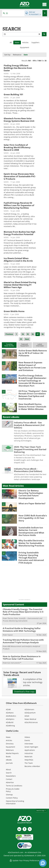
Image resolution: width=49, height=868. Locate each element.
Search (9, 773)
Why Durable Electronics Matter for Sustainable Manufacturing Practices (31, 543)
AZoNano (10, 713)
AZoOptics (10, 719)
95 (28, 334)
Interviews (29, 744)
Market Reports (12, 753)
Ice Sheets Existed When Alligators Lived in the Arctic (18, 260)
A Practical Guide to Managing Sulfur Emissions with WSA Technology (22, 629)
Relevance (17, 55)
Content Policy (12, 798)
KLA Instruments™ (14, 663)
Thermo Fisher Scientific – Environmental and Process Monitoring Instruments (22, 620)
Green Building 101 (13, 94)
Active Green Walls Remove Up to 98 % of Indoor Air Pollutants (33, 353)
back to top (41, 810)
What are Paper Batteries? (32, 503)
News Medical (30, 719)
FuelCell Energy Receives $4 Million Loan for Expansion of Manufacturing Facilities (19, 205)
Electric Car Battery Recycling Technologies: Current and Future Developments (31, 494)
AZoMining (10, 726)
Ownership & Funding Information (15, 802)
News (8, 737)
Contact (9, 779)
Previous (9, 334)
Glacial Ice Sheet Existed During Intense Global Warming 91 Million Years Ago (20, 285)
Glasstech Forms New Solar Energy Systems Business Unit (19, 120)
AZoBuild (10, 722)
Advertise (10, 782)
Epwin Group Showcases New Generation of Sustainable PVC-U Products (20, 176)
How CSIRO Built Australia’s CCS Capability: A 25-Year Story (33, 518)
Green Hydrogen (31, 747)
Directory (10, 744)
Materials (28, 757)
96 (33, 334)
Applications (30, 750)
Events (27, 740)
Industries (29, 753)
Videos (27, 737)
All (11, 42)
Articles (25, 42)
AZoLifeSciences (31, 722)
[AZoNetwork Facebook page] (25, 829)
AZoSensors (29, 709)
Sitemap (9, 795)
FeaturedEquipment (25, 345)
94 (23, 334)
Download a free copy (24, 692)
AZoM (8, 709)
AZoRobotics (11, 716)
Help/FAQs (29, 760)
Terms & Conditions (14, 786)
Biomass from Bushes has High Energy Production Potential (20, 233)
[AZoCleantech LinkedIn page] (19, 829)
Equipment (25, 47)
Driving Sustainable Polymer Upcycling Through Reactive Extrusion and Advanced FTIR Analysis (31, 558)
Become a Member (32, 766)
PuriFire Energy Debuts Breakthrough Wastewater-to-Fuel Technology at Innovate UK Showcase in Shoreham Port (33, 381)
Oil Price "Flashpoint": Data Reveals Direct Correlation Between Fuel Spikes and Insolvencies (33, 395)
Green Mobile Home (14, 311)
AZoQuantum (30, 713)
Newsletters (11, 776)
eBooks (9, 760)
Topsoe (10, 635)
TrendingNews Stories (9, 345)
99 (21, 339)
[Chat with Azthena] (43, 863)
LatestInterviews (40, 345)
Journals (9, 763)
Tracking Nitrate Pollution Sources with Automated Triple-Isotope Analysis (23, 641)
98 (43, 334)
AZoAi (27, 716)
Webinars (10, 750)
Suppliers (35, 42)
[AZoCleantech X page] (30, 829)
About (8, 769)
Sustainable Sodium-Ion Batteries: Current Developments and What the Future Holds (31, 531)
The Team (29, 763)
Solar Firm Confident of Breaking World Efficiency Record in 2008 (17, 147)
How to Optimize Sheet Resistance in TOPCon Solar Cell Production (22, 658)
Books (8, 757)
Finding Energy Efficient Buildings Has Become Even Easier (18, 68)
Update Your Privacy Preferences (24, 860)
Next (27, 339)
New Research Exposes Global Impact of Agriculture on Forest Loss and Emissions (32, 366)
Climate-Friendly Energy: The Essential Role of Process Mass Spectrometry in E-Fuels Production (23, 612)
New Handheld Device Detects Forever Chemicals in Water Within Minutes (32, 407)
